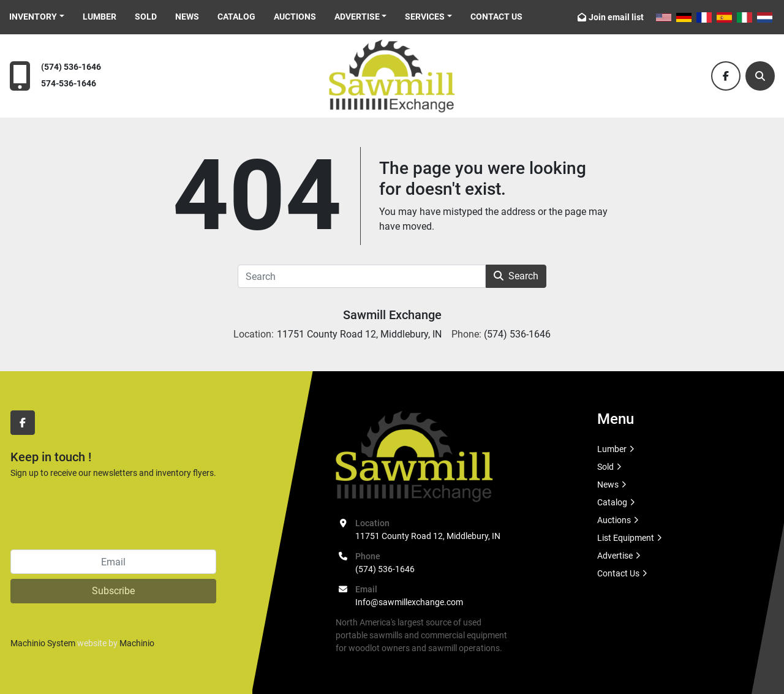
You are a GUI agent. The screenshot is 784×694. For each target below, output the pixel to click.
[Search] (760, 76)
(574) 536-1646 (71, 67)
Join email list (616, 17)
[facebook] (726, 76)
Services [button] (425, 17)
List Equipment (626, 538)
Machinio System (43, 643)
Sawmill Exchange (392, 315)
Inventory (33, 17)
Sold (146, 17)
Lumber (100, 17)
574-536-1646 (69, 84)
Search (516, 276)
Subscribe (113, 591)
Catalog (236, 17)
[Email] (113, 562)
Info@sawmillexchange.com (409, 602)
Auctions (295, 17)
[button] (37, 17)
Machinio (137, 643)
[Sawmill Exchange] (414, 456)
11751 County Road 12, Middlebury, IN (428, 536)
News (187, 17)
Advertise (357, 17)
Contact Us (496, 17)
